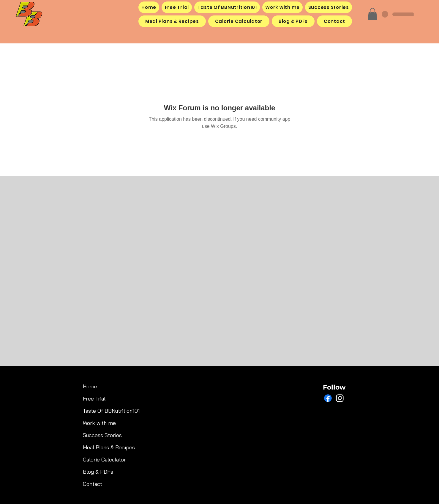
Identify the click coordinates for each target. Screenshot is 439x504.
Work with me (99, 423)
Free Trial (94, 399)
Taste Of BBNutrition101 (103, 411)
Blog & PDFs (98, 472)
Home (90, 386)
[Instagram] (340, 398)
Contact (93, 484)
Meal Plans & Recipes (103, 447)
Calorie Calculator (103, 460)
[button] (372, 14)
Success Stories (102, 435)
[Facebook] (328, 398)
